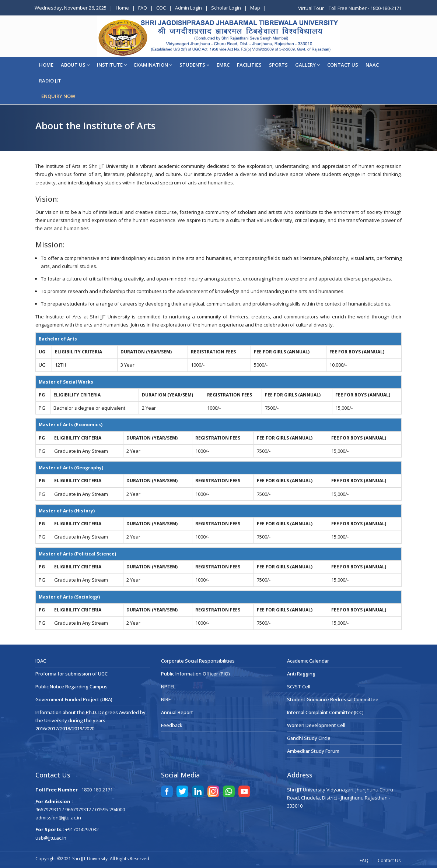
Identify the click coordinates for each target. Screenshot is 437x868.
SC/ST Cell (299, 687)
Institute (112, 65)
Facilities (249, 65)
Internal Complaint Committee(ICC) (325, 712)
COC (161, 8)
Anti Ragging (301, 674)
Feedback (172, 725)
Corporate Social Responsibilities (198, 661)
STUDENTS (194, 65)
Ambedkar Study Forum (313, 751)
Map (255, 8)
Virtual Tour (312, 8)
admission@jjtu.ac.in (58, 818)
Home (122, 8)
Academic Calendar (308, 661)
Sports (278, 65)
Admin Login (188, 8)
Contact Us (389, 860)
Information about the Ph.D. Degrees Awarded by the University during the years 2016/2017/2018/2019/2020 (90, 720)
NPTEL (168, 687)
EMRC (223, 65)
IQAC (41, 661)
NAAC (372, 65)
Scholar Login (226, 8)
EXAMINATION (153, 65)
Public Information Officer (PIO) (195, 674)
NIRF (166, 699)
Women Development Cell (316, 725)
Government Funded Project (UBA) (74, 699)
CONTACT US (343, 65)
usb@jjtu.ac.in (51, 838)
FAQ (143, 8)
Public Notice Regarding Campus (71, 687)
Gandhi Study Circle (309, 738)
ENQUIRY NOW (58, 96)
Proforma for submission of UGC (71, 674)
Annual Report (177, 712)
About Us (75, 65)
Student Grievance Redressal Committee (333, 699)
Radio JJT (50, 81)
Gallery (307, 65)
